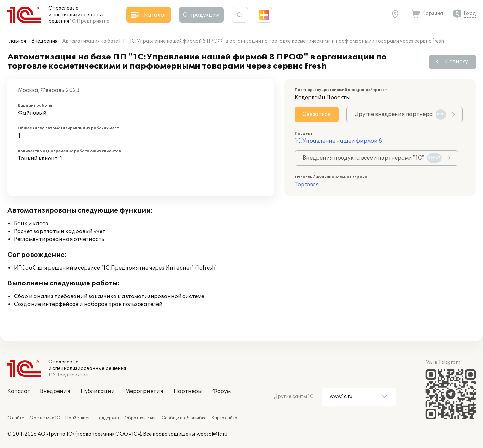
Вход (470, 13)
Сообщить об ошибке (184, 418)
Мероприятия (144, 391)
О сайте (16, 418)
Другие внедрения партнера (400, 114)
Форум (221, 391)
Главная (17, 41)
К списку (456, 62)
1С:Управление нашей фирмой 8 (338, 141)
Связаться (317, 114)
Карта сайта (224, 418)
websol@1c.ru (212, 434)
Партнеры (188, 391)
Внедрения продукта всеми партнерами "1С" (372, 158)
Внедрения (44, 41)
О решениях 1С (45, 418)
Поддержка (107, 418)
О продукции (201, 15)
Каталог (19, 391)
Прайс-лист (78, 418)
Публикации (98, 391)
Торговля (307, 185)
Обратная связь (140, 418)
